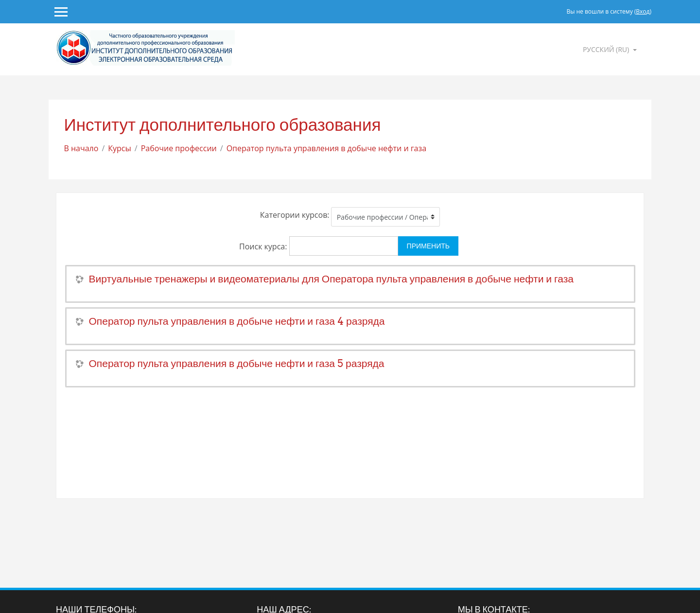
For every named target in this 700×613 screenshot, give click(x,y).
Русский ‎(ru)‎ (607, 49)
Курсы (120, 148)
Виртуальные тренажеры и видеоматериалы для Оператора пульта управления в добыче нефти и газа (332, 279)
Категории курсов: (295, 215)
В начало (81, 148)
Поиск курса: (264, 246)
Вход (643, 11)
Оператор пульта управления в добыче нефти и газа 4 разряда (237, 321)
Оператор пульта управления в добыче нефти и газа (326, 148)
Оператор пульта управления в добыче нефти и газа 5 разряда (237, 363)
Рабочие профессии (179, 148)
